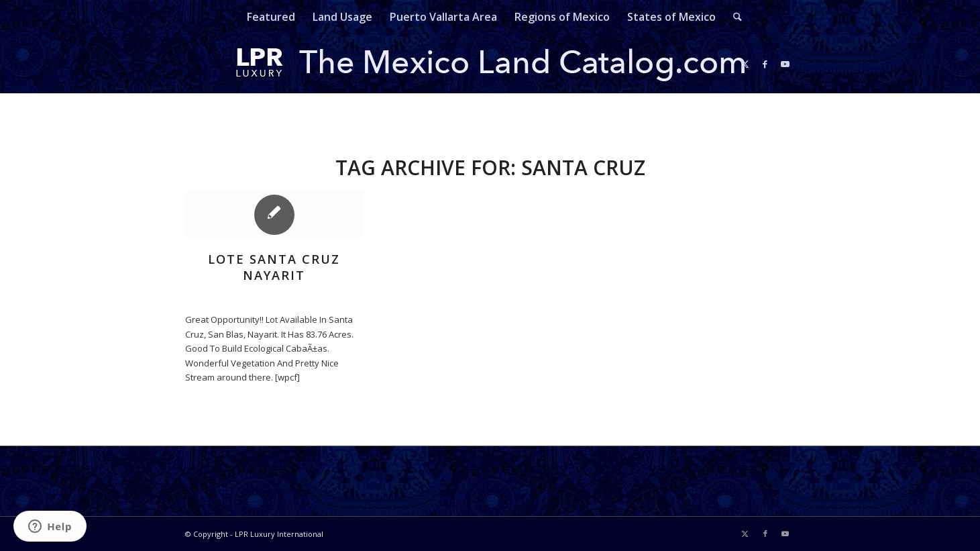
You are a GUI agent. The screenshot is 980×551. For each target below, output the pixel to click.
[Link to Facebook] (765, 64)
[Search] (733, 17)
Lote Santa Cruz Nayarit (274, 267)
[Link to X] (745, 64)
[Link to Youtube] (785, 64)
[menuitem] (271, 17)
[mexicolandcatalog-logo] (490, 64)
